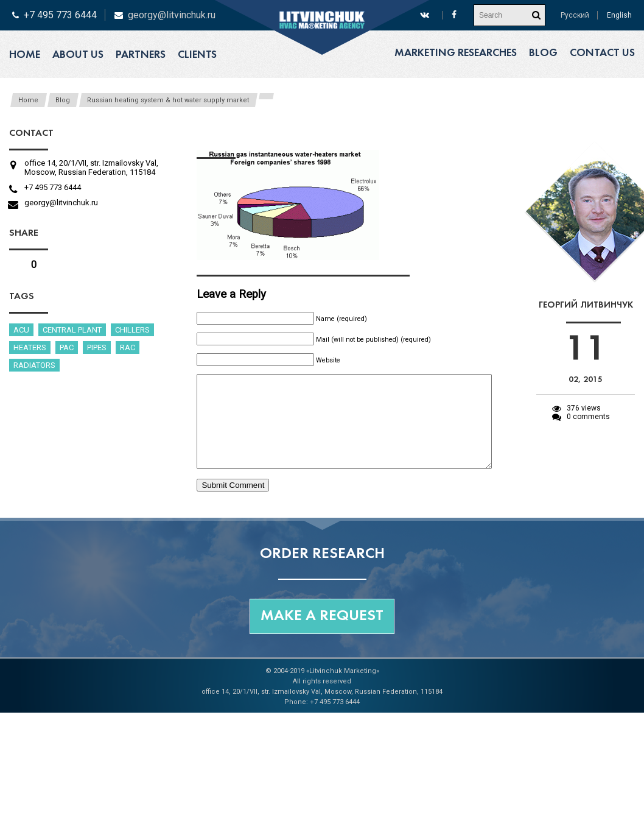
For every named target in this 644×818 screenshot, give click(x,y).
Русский (575, 15)
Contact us (602, 53)
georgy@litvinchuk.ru (172, 15)
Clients (197, 55)
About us (78, 55)
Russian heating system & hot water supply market (168, 100)
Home (25, 55)
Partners (141, 55)
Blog (543, 53)
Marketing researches (456, 53)
